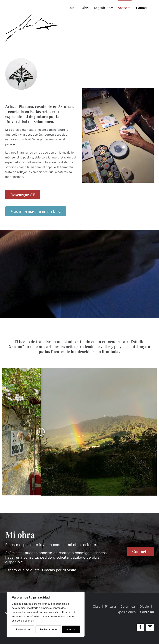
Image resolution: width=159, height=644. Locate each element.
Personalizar (23, 629)
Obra (97, 606)
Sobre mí (147, 612)
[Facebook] (140, 627)
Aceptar (71, 629)
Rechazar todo (48, 629)
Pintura (110, 606)
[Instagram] (150, 627)
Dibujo (144, 606)
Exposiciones (126, 612)
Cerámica (128, 606)
